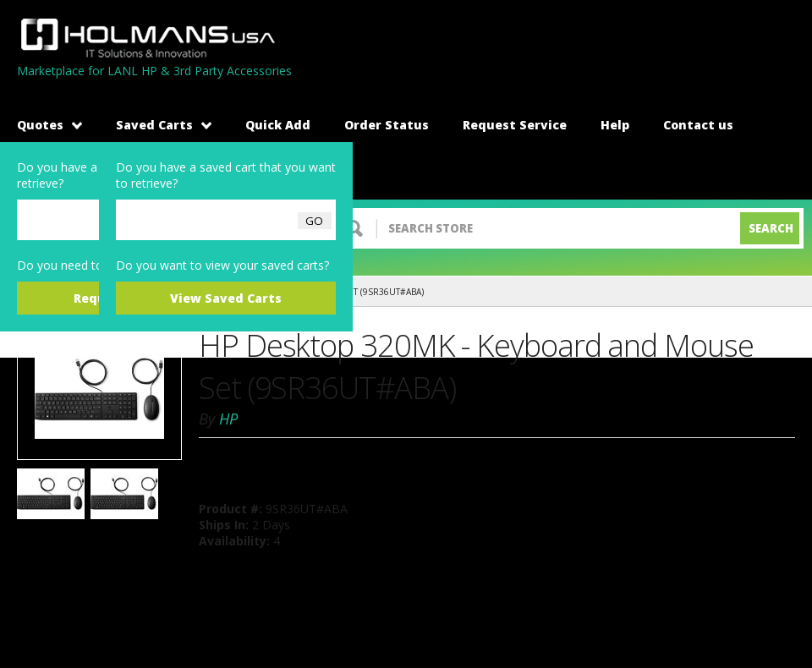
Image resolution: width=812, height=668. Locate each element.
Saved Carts (164, 125)
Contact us (698, 125)
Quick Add (278, 125)
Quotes (49, 125)
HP (228, 419)
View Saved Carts (226, 298)
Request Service (515, 125)
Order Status (387, 125)
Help (615, 125)
